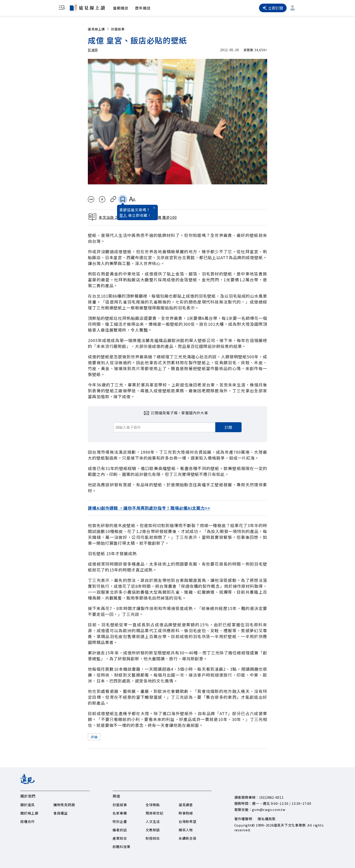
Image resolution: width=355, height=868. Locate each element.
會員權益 (61, 813)
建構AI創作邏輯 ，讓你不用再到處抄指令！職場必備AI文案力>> (149, 508)
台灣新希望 (188, 821)
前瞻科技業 (121, 847)
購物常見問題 (64, 805)
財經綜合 (153, 838)
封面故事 (118, 29)
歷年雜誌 (143, 8)
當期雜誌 (121, 8)
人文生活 (153, 821)
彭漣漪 (93, 50)
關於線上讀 (29, 813)
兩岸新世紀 (155, 813)
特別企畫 (120, 821)
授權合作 (28, 821)
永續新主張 (188, 838)
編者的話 (120, 830)
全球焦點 (153, 805)
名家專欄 (120, 813)
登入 (123, 215)
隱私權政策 (267, 819)
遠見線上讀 (99, 29)
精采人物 (186, 830)
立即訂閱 (273, 8)
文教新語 (153, 830)
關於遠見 (28, 805)
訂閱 (228, 427)
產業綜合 (120, 838)
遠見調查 (186, 805)
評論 (94, 737)
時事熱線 (186, 813)
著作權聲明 (243, 819)
